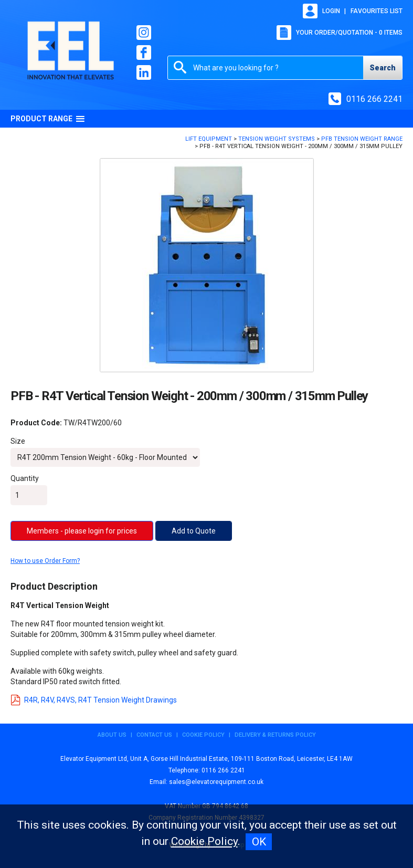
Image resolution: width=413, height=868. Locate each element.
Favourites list (377, 11)
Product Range (48, 119)
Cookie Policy (203, 735)
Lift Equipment (209, 139)
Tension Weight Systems (277, 139)
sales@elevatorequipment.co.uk (216, 782)
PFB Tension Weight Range (362, 139)
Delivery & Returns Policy (275, 735)
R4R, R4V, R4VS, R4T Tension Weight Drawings (94, 700)
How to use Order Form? (45, 561)
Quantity (25, 478)
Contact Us (154, 735)
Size (18, 441)
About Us (112, 735)
